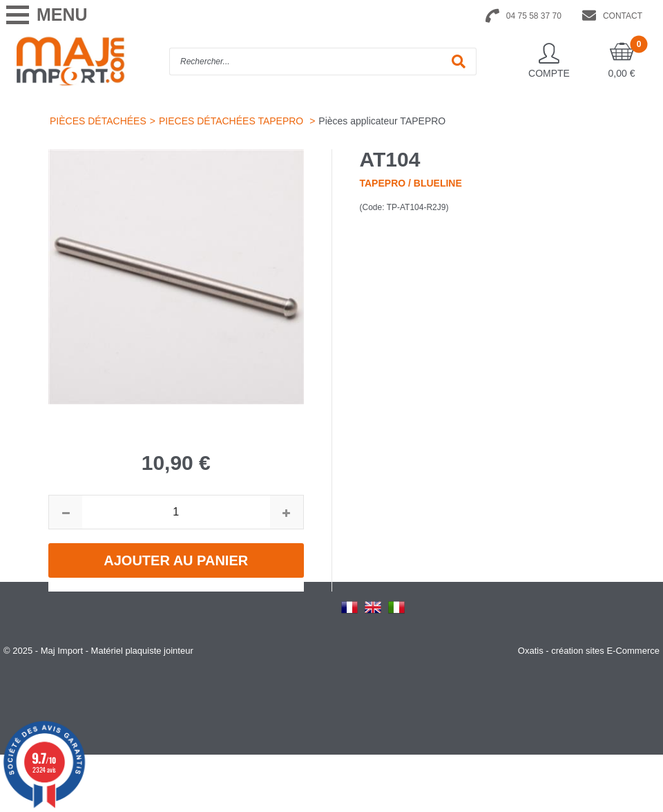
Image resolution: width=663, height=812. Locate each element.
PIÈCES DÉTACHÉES (98, 121)
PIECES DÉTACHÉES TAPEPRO (232, 121)
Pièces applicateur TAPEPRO (382, 121)
